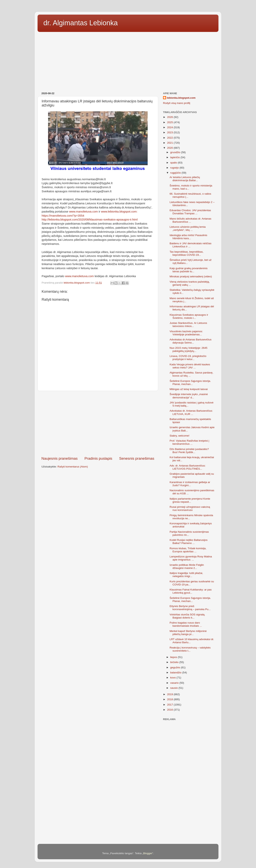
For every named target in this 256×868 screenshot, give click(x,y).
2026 (170, 117)
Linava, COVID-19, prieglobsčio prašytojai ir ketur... (188, 358)
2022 (170, 138)
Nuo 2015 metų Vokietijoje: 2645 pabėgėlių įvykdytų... (188, 349)
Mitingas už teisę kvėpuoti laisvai (189, 389)
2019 (170, 694)
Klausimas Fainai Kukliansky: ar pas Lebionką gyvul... (191, 591)
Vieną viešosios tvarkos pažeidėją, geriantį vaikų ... (190, 283)
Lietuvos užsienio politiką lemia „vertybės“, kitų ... (188, 228)
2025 (170, 122)
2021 (170, 143)
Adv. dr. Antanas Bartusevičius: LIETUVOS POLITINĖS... (188, 467)
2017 (170, 705)
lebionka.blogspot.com (181, 98)
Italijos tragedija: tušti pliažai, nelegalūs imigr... (186, 575)
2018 (170, 699)
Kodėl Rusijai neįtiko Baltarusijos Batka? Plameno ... (189, 542)
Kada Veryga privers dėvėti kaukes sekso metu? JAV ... (190, 366)
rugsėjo (175, 168)
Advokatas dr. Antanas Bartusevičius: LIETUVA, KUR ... (191, 412)
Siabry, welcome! (180, 436)
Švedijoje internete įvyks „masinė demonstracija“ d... (189, 396)
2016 (170, 710)
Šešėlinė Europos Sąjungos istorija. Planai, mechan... (190, 383)
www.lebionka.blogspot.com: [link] (119, 212)
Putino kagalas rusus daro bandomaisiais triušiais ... (186, 624)
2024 (170, 127)
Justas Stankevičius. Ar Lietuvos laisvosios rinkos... (188, 325)
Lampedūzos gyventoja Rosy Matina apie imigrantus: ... (191, 558)
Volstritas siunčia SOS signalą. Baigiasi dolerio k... (187, 616)
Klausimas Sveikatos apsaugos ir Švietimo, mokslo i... (189, 316)
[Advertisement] (128, 61)
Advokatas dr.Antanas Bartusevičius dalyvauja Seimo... (191, 341)
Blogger (148, 853)
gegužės (176, 667)
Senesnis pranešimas (137, 458)
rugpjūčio (176, 173)
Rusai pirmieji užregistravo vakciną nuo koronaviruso (190, 508)
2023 (170, 132)
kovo (173, 678)
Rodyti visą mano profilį (177, 103)
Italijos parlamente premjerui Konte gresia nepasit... (190, 500)
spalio (174, 163)
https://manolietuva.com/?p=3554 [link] (63, 216)
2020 (170, 148)
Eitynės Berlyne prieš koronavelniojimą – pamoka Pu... (190, 608)
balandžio (176, 673)
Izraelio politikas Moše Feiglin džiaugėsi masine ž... (187, 566)
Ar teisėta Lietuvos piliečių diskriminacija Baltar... (185, 179)
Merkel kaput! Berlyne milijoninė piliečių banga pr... (188, 633)
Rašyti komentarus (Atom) (73, 467)
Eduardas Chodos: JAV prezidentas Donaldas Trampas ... (190, 212)
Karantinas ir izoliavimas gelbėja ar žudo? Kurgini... (190, 484)
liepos (174, 657)
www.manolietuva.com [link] (83, 212)
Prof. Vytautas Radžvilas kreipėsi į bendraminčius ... (189, 442)
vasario (175, 683)
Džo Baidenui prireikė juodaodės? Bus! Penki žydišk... (189, 451)
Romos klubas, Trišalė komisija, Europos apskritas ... (188, 550)
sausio (174, 688)
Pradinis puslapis (98, 458)
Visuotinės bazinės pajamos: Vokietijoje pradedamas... (186, 333)
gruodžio (176, 152)
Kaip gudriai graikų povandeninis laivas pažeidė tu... (189, 270)
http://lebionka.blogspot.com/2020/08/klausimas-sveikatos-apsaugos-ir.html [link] (90, 220)
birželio (175, 662)
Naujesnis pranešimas (60, 458)
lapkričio (175, 157)
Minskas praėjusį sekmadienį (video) (191, 276)
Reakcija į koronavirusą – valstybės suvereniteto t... (190, 649)
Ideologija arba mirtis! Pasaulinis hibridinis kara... (188, 237)
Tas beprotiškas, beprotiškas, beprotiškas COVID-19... (187, 253)
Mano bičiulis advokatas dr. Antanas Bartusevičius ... (191, 220)
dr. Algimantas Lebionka (81, 23)
